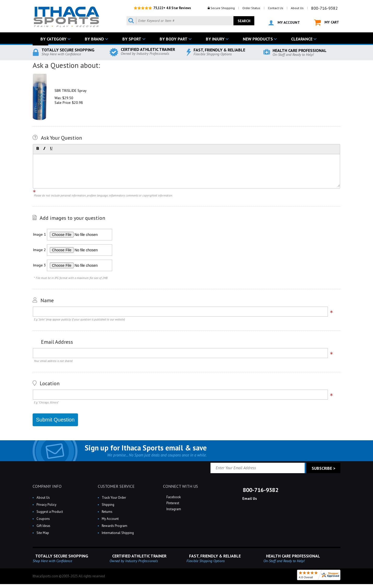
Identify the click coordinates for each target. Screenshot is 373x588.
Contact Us (276, 8)
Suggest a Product (50, 512)
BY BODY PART (174, 39)
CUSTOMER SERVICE (116, 486)
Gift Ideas (43, 526)
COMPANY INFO (47, 486)
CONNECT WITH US (181, 486)
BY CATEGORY (53, 39)
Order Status (251, 8)
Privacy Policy (46, 505)
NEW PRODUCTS (258, 39)
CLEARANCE (302, 39)
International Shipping (118, 533)
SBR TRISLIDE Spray (71, 91)
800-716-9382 (324, 8)
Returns (107, 512)
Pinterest (172, 503)
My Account (110, 519)
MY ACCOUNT (284, 23)
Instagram (173, 509)
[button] (38, 149)
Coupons (43, 519)
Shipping (108, 505)
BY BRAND (94, 39)
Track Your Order (114, 498)
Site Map (43, 533)
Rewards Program (115, 526)
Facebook (173, 497)
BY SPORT (132, 39)
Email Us (249, 498)
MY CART (327, 23)
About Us (297, 8)
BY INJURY (215, 39)
